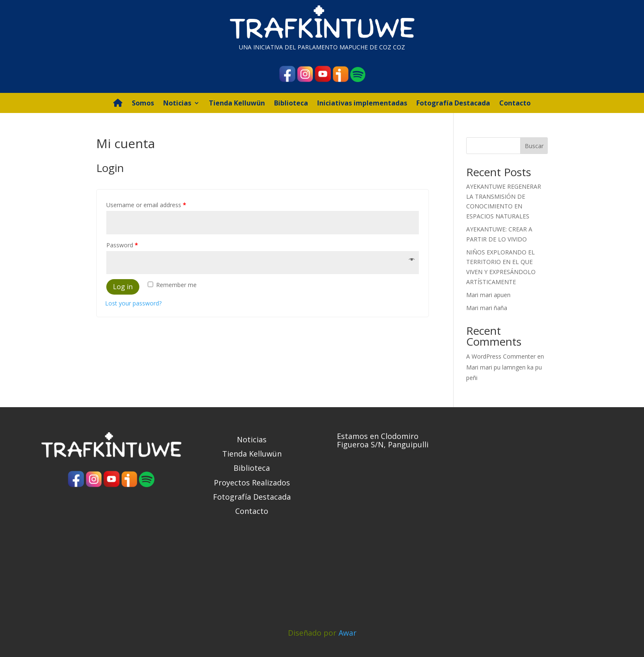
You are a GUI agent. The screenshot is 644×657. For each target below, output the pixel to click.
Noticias (177, 104)
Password (122, 245)
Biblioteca (291, 104)
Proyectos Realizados (252, 482)
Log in (123, 287)
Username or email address (146, 205)
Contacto (515, 104)
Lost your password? (133, 303)
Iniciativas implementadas (362, 104)
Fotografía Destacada (453, 104)
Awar (348, 633)
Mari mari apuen (488, 295)
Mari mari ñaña (487, 308)
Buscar (534, 146)
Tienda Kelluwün (237, 104)
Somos (143, 104)
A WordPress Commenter (501, 356)
